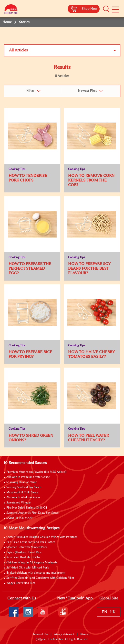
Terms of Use (40, 634)
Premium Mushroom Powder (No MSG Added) (36, 472)
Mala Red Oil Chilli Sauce (22, 492)
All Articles (18, 50)
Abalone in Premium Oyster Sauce (28, 477)
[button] (106, 9)
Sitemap (84, 634)
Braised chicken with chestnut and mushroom (36, 573)
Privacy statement (64, 634)
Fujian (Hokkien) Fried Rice (24, 552)
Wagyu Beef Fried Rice (21, 583)
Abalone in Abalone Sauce (23, 498)
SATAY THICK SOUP (19, 518)
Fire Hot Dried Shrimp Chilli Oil (27, 508)
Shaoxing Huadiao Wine (22, 482)
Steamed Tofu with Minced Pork (27, 547)
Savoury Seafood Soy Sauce (24, 487)
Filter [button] (30, 91)
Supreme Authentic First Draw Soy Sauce (32, 513)
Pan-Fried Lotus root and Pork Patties (31, 542)
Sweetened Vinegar (19, 503)
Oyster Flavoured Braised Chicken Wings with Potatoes (42, 537)
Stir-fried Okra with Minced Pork (28, 568)
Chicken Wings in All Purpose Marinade (32, 563)
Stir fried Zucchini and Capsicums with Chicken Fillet (40, 578)
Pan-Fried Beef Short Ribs (23, 558)
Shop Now (90, 9)
